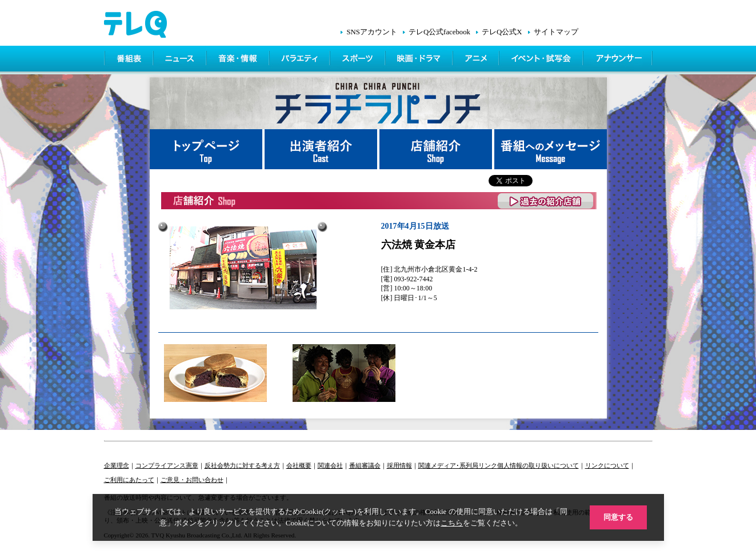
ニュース (181, 60)
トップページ (207, 149)
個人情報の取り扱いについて (538, 465)
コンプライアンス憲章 (167, 465)
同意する (618, 517)
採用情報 (399, 465)
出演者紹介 (322, 149)
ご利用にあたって (129, 480)
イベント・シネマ (542, 60)
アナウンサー (618, 60)
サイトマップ (556, 32)
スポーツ (359, 60)
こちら (452, 523)
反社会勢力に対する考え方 (242, 465)
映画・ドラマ (420, 60)
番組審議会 (365, 465)
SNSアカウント (371, 32)
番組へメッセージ (551, 149)
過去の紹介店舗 (546, 201)
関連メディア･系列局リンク (458, 465)
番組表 (129, 60)
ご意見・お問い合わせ (192, 480)
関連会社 (330, 465)
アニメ (477, 60)
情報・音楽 (239, 60)
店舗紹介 (437, 149)
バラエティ (301, 60)
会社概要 (299, 465)
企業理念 (117, 465)
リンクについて (607, 465)
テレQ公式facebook (439, 32)
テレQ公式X (502, 32)
